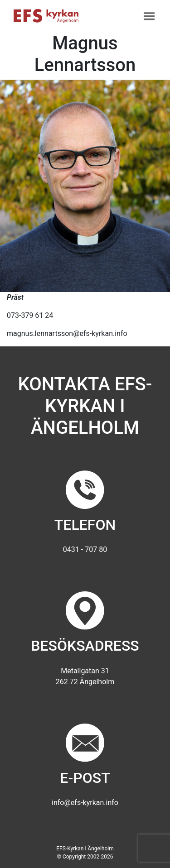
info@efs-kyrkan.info (85, 803)
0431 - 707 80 (85, 549)
